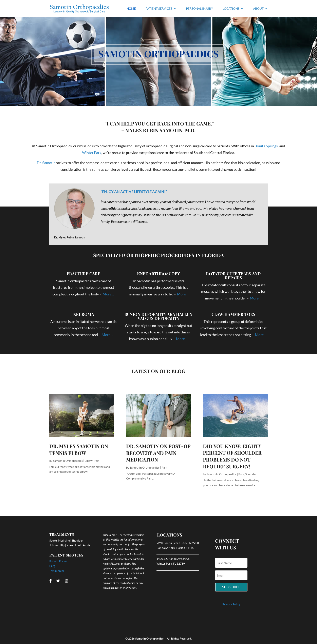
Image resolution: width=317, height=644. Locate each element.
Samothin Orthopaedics (68, 461)
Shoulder (251, 474)
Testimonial (57, 571)
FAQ (52, 566)
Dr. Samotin (46, 163)
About (258, 9)
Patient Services (159, 9)
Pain (97, 461)
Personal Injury (199, 9)
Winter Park (92, 153)
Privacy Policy (231, 604)
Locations (231, 9)
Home (131, 9)
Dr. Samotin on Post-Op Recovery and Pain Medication (158, 453)
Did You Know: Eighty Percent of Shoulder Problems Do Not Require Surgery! (232, 456)
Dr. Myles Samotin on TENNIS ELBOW (79, 449)
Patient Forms (58, 561)
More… (109, 294)
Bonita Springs (266, 146)
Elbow (89, 461)
